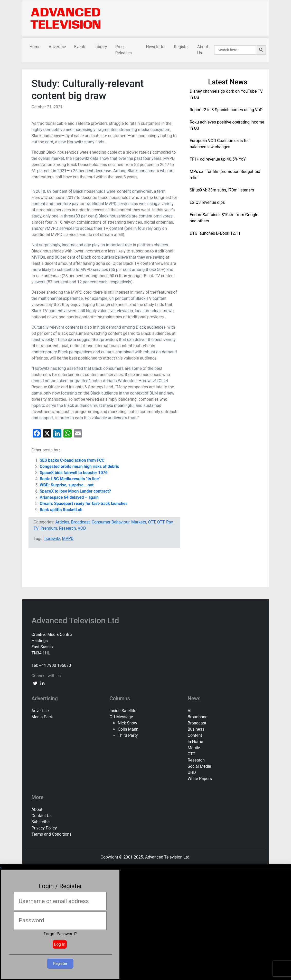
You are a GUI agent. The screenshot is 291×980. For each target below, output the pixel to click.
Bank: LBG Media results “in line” (70, 479)
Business (196, 729)
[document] (145, 922)
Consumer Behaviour (111, 522)
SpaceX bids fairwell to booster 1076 (74, 473)
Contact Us (42, 816)
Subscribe (41, 822)
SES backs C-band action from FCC (72, 460)
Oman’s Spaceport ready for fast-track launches (84, 504)
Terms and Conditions (52, 834)
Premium (49, 528)
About (37, 810)
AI (189, 711)
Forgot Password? (60, 934)
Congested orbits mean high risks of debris (79, 466)
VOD (82, 528)
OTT (152, 522)
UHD (192, 772)
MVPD (68, 539)
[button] (145, 867)
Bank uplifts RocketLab (61, 510)
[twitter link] (35, 683)
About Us (203, 50)
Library (101, 47)
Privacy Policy (44, 828)
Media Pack (42, 717)
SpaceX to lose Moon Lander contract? (75, 491)
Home (35, 47)
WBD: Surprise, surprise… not (67, 485)
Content (195, 735)
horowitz (52, 539)
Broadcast (81, 522)
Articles (62, 522)
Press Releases (124, 50)
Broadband (198, 717)
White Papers (200, 779)
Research (67, 528)
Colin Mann (128, 729)
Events (80, 47)
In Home (195, 742)
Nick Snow (127, 723)
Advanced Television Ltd (76, 621)
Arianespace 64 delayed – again (69, 497)
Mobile (194, 748)
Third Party (128, 735)
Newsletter (156, 47)
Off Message (121, 717)
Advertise (57, 47)
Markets (139, 522)
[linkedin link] (42, 683)
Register (181, 47)
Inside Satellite (123, 711)
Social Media (199, 766)
